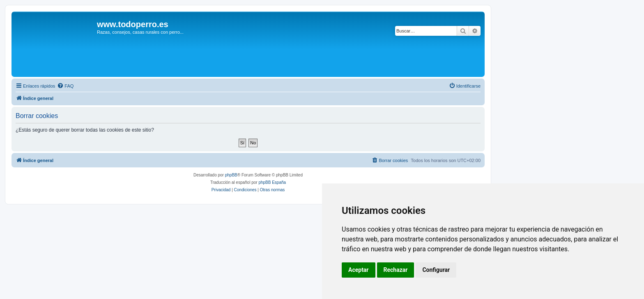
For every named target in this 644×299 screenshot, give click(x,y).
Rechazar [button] (396, 270)
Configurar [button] (436, 270)
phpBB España (272, 182)
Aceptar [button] (359, 270)
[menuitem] (65, 86)
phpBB (231, 175)
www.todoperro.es (133, 24)
